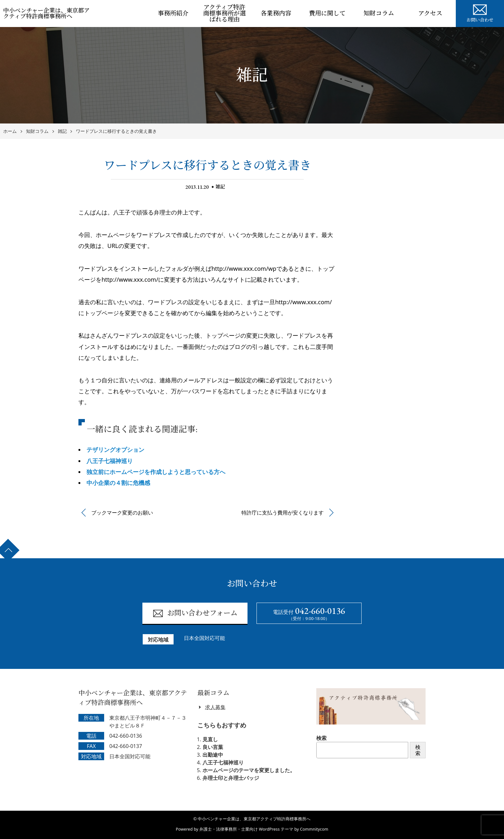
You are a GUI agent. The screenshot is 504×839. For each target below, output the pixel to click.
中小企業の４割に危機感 (118, 483)
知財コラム (379, 13)
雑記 (62, 131)
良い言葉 (213, 747)
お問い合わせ (480, 12)
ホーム (10, 131)
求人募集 (215, 707)
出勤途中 (213, 755)
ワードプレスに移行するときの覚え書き (116, 131)
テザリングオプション (115, 450)
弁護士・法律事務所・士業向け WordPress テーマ (246, 829)
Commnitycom (314, 829)
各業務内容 (276, 13)
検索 (321, 738)
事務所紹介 (173, 13)
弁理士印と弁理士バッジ (231, 778)
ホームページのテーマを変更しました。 (249, 770)
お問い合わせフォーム (195, 613)
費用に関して (327, 13)
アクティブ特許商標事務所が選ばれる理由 (225, 13)
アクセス (430, 13)
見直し (210, 739)
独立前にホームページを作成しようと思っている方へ (156, 472)
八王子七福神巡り (110, 461)
